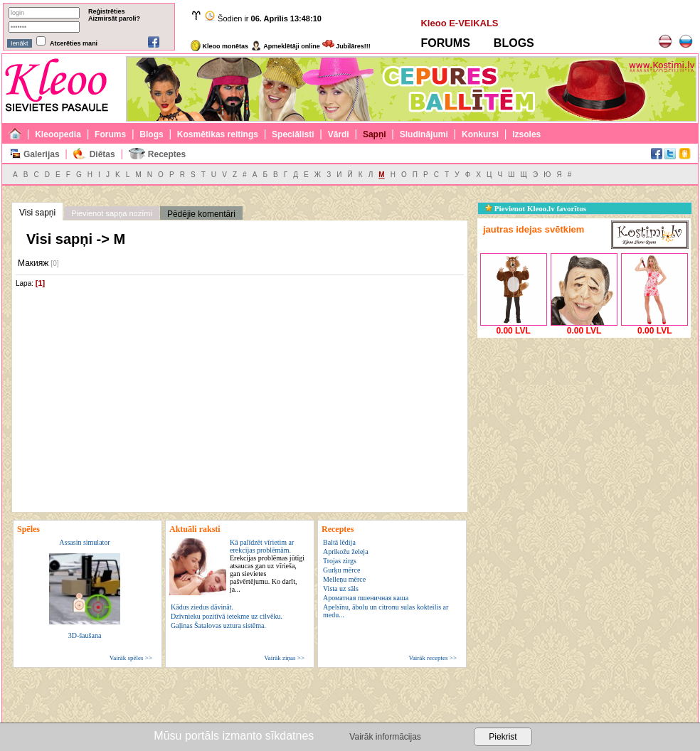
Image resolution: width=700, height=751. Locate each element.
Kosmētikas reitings (218, 134)
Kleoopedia (58, 134)
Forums (110, 134)
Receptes (167, 154)
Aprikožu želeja (346, 552)
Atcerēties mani (74, 43)
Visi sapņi (37, 213)
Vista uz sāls (341, 588)
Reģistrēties (107, 11)
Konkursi (480, 134)
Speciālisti (293, 134)
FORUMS (445, 43)
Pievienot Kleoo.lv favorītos (536, 208)
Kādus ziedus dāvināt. (202, 607)
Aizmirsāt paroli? (114, 18)
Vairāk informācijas (385, 737)
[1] (40, 283)
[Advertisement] (584, 430)
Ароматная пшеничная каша (366, 598)
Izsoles (526, 134)
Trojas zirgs (340, 561)
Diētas (102, 154)
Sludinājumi (424, 134)
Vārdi (339, 134)
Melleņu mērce (344, 579)
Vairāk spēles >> (131, 658)
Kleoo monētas (219, 46)
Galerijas (42, 154)
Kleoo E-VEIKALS (459, 23)
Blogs (151, 134)
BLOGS (514, 43)
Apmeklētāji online (285, 46)
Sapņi (375, 134)
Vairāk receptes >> (433, 658)
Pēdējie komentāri (201, 214)
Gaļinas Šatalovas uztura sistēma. (218, 625)
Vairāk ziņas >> (284, 658)
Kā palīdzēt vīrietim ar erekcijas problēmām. (267, 566)
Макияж (33, 263)
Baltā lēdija (339, 542)
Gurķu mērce (341, 570)
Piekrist (503, 737)
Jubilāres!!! (346, 46)
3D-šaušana (85, 635)
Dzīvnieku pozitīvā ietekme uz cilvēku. (227, 616)
